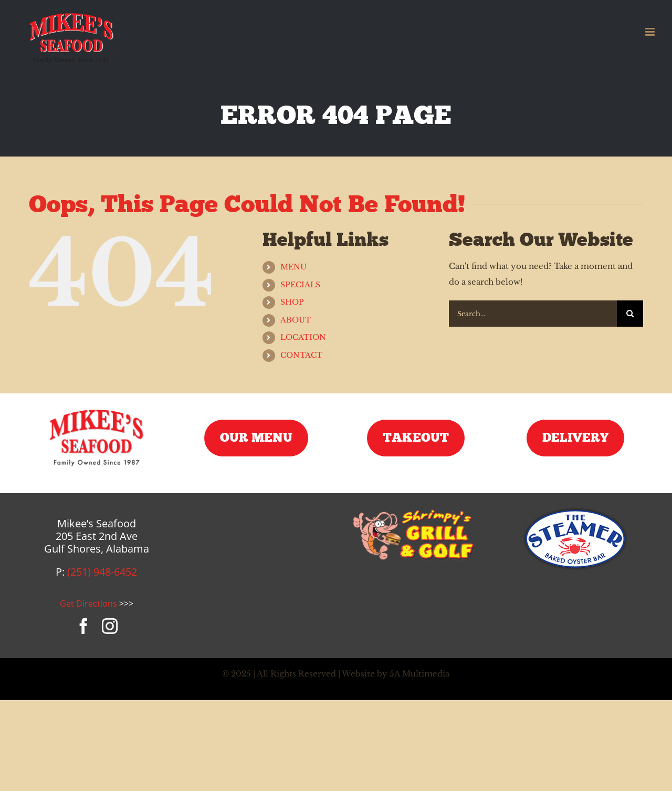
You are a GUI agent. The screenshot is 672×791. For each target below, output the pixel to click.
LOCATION (303, 337)
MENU (293, 267)
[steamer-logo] (575, 511)
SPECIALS (300, 285)
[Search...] (533, 314)
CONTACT (301, 355)
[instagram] (110, 626)
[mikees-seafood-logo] (96, 410)
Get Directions (88, 603)
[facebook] (83, 626)
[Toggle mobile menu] (651, 32)
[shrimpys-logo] (416, 511)
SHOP (292, 302)
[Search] (630, 314)
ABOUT (296, 320)
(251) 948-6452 (102, 572)
